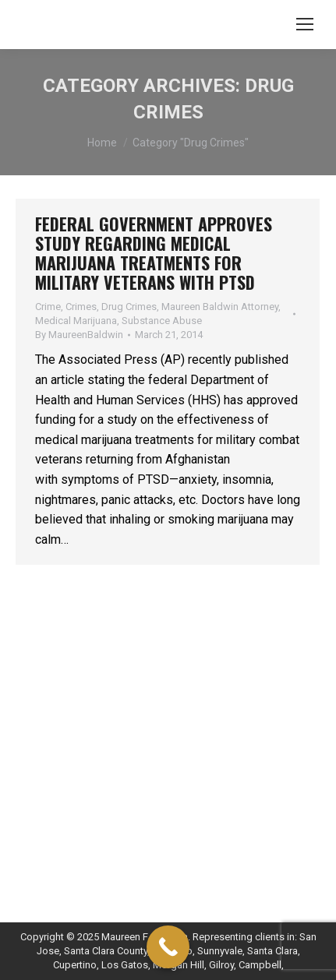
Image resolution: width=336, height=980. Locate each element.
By (79, 335)
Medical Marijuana (76, 321)
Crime (48, 307)
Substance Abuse (162, 321)
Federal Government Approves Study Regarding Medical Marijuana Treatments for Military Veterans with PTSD (154, 253)
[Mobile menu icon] (305, 24)
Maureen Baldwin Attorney (220, 307)
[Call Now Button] (168, 947)
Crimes (81, 307)
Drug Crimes (129, 307)
